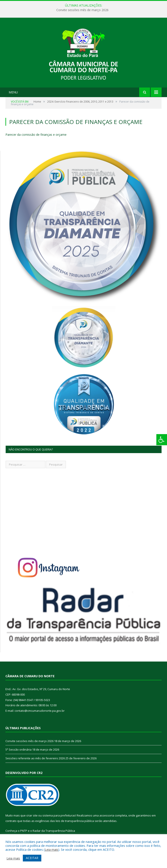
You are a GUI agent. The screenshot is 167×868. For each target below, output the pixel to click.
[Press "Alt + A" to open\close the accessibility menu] (162, 440)
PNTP (24, 831)
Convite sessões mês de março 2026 (82, 10)
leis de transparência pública (75, 821)
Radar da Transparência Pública (54, 831)
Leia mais (52, 849)
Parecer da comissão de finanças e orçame (36, 135)
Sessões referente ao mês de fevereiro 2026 (35, 758)
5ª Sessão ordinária (18, 749)
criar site (32, 815)
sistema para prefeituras (59, 815)
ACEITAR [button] (32, 858)
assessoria (107, 815)
